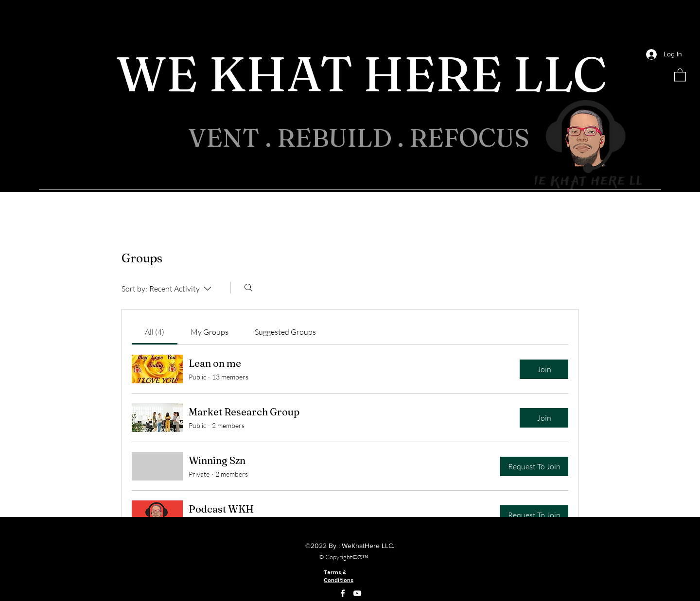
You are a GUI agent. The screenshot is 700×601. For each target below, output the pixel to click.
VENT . (233, 137)
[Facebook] (343, 593)
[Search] (248, 288)
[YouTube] (357, 593)
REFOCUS (472, 137)
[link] (155, 332)
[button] (680, 75)
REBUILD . (343, 137)
